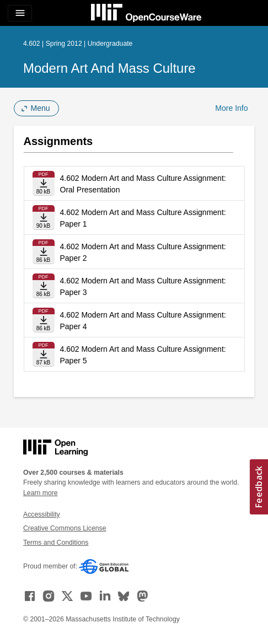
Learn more (41, 493)
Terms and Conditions (56, 543)
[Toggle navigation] (20, 13)
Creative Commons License (65, 528)
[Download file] (44, 183)
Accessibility (42, 514)
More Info (231, 108)
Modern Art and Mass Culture (109, 68)
